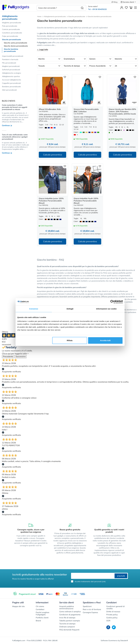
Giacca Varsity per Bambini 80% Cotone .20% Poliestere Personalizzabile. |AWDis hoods (122, 112)
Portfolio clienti (42, 618)
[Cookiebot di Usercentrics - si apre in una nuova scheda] (112, 302)
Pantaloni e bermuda (10, 59)
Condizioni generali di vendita (115, 607)
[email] (92, 576)
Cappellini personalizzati (11, 83)
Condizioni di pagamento (70, 615)
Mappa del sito (18, 606)
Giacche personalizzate (12, 40)
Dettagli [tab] (70, 309)
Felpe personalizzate (10, 36)
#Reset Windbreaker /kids (50, 109)
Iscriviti (121, 576)
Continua (7, 125)
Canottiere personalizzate (12, 33)
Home (39, 16)
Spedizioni (87, 606)
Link (104, 581)
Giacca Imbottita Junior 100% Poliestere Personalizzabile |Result (51, 201)
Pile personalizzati (9, 63)
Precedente (8, 356)
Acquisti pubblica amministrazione (67, 607)
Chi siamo (40, 606)
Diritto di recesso (113, 612)
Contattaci (40, 609)
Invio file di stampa (67, 618)
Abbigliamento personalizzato (10, 18)
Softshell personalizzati (11, 70)
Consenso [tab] (34, 309)
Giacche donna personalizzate (16, 46)
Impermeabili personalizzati (13, 56)
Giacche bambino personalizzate (11, 50)
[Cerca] (82, 8)
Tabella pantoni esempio (70, 621)
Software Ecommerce (109, 640)
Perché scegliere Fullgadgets (42, 613)
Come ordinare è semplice (70, 612)
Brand (38, 621)
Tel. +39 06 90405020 (97, 9)
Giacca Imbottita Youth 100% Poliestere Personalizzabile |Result (86, 201)
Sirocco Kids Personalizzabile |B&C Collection (86, 110)
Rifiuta (70, 340)
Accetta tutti (105, 340)
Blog (114, 2)
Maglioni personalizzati (11, 66)
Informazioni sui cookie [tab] (106, 309)
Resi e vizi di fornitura (92, 609)
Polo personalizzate (10, 26)
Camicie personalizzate (11, 29)
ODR (108, 621)
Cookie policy (112, 618)
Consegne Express (90, 612)
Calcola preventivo (53, 155)
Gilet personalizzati (9, 90)
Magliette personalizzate (12, 23)
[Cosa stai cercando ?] (58, 8)
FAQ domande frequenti (69, 630)
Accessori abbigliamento (12, 80)
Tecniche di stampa (67, 624)
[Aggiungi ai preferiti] (65, 77)
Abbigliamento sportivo (11, 76)
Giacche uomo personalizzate (16, 43)
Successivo (21, 356)
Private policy (112, 615)
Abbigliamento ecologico (12, 73)
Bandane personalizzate (11, 87)
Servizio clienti (128, 2)
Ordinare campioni (67, 627)
